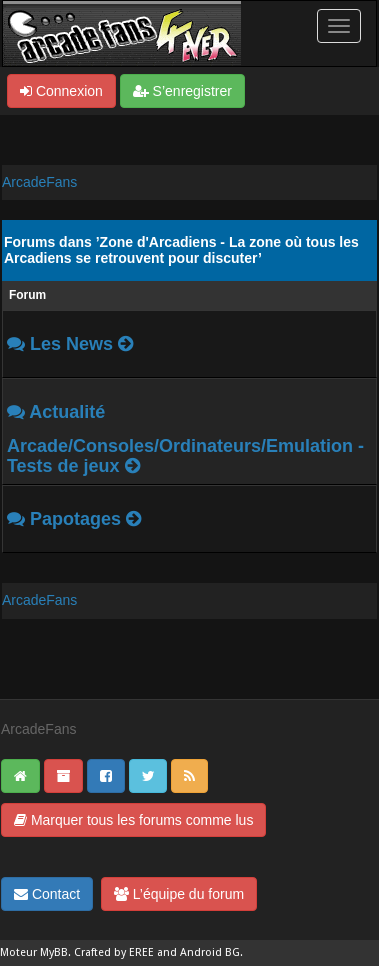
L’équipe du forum (179, 894)
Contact (47, 894)
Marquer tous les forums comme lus (133, 820)
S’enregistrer (182, 91)
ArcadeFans (39, 182)
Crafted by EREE (114, 952)
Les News (71, 344)
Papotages (75, 519)
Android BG (210, 952)
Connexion (61, 91)
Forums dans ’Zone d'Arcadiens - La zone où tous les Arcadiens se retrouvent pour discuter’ (181, 249)
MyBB (54, 952)
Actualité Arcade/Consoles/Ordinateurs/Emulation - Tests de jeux (185, 439)
